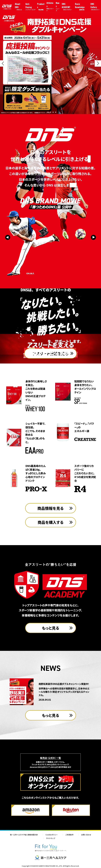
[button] (45, 112)
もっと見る (50, 628)
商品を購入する (51, 522)
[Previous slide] (3, 63)
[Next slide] (98, 63)
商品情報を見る (50, 508)
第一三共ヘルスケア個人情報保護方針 (24, 835)
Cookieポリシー (52, 835)
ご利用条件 (69, 835)
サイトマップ (51, 838)
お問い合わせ (86, 835)
